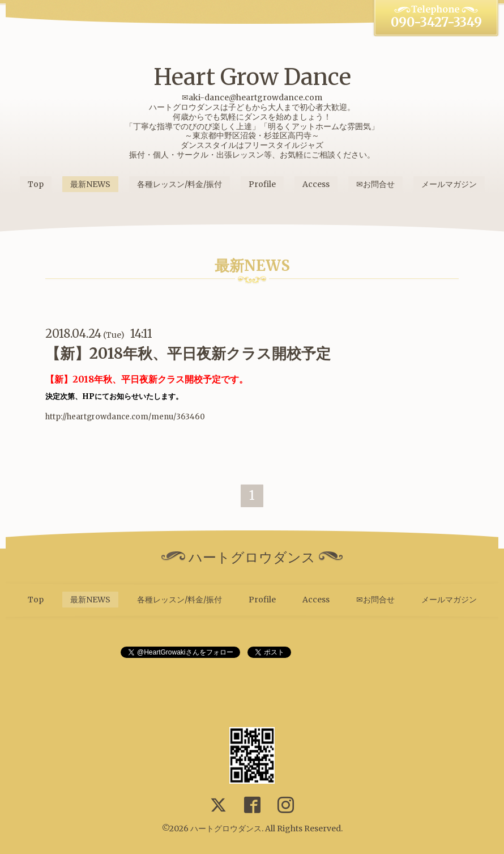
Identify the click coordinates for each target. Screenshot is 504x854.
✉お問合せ (375, 184)
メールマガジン (449, 184)
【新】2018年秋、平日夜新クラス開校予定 (188, 353)
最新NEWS (90, 184)
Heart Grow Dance (252, 77)
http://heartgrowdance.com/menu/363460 (125, 417)
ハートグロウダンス (226, 828)
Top (36, 184)
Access (316, 184)
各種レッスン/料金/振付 (180, 184)
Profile (262, 184)
